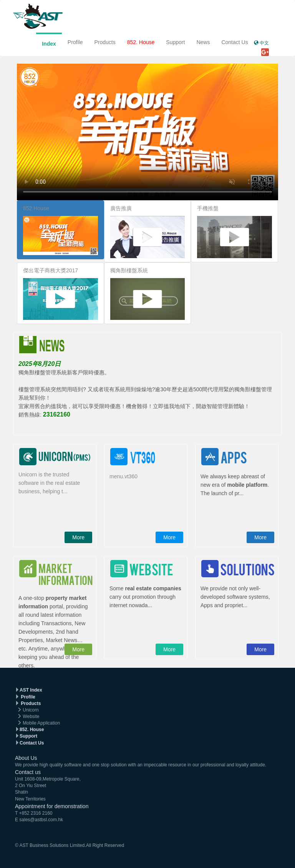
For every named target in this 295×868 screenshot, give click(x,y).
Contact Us (235, 42)
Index (49, 44)
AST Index (31, 690)
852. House (141, 42)
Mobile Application (41, 723)
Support (175, 42)
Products (105, 42)
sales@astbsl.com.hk (41, 820)
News (203, 42)
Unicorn (31, 710)
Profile (75, 42)
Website (31, 716)
